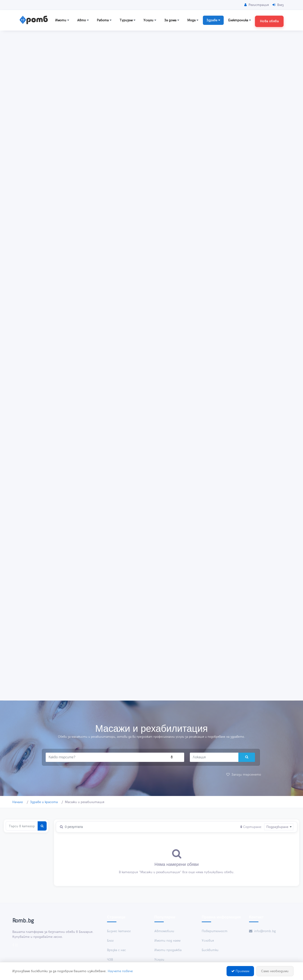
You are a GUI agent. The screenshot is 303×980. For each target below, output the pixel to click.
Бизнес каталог (119, 931)
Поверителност (215, 931)
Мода (193, 20)
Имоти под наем (167, 941)
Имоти (62, 20)
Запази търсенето (244, 775)
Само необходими (275, 971)
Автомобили (164, 931)
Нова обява (269, 21)
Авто (83, 20)
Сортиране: (251, 827)
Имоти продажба (168, 950)
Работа (104, 20)
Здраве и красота (44, 802)
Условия (208, 941)
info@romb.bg (262, 931)
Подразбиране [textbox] (277, 827)
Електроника (240, 20)
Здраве (213, 20)
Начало (18, 802)
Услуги (150, 20)
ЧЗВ (110, 960)
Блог (110, 941)
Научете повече (120, 971)
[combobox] (279, 827)
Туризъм (127, 20)
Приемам (240, 971)
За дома (172, 20)
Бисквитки (210, 950)
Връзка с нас (116, 950)
